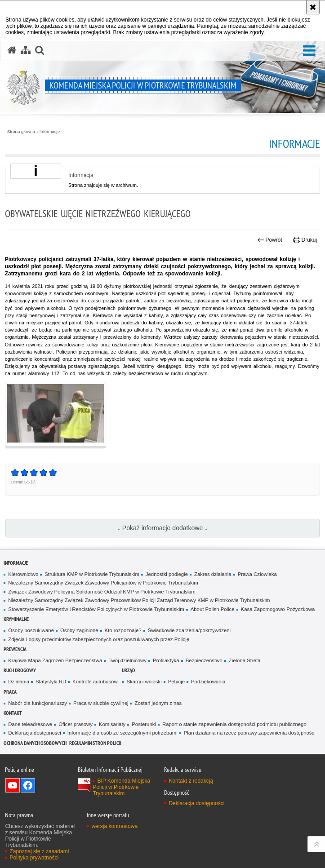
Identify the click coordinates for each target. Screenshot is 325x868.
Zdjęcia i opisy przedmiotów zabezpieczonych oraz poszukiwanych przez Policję (99, 639)
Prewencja (15, 649)
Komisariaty (112, 724)
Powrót (270, 240)
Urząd (128, 670)
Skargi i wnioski (144, 682)
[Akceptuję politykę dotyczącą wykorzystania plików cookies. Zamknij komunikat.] (313, 7)
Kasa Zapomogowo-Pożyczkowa (278, 609)
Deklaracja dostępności (34, 733)
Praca (10, 692)
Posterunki (144, 724)
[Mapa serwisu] (26, 50)
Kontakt (13, 713)
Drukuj (305, 240)
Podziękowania (208, 682)
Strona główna (21, 132)
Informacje (50, 132)
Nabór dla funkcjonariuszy (38, 703)
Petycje (176, 682)
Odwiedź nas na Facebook (28, 785)
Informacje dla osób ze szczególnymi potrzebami (122, 733)
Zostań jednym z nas (158, 703)
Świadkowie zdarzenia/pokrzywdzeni (189, 630)
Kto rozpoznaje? (123, 630)
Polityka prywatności (34, 858)
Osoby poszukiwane (31, 630)
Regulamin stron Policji (95, 743)
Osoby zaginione (79, 630)
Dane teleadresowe (30, 724)
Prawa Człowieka (257, 574)
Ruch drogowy (20, 670)
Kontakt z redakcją (191, 781)
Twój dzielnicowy (127, 660)
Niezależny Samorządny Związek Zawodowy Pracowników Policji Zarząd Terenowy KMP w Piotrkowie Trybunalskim (139, 600)
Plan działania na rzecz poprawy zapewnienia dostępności (250, 733)
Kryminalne (16, 619)
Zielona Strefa (245, 660)
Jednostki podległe (167, 574)
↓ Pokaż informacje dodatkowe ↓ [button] (162, 528)
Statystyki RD (51, 682)
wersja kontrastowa (114, 826)
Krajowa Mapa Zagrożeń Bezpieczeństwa (55, 660)
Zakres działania (213, 574)
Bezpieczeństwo (204, 660)
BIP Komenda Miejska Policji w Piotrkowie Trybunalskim (121, 787)
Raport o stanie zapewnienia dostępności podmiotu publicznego (234, 724)
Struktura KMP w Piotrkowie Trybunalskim (92, 574)
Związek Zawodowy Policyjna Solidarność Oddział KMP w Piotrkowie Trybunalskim (102, 592)
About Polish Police (213, 609)
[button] (309, 51)
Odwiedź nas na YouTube (13, 785)
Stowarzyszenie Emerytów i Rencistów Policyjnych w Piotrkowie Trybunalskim (96, 609)
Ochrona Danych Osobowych (35, 743)
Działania (19, 682)
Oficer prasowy (76, 724)
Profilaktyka (166, 660)
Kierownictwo (23, 574)
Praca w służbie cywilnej (101, 703)
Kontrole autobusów (95, 682)
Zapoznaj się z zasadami (39, 851)
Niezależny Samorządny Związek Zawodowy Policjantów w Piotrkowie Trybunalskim (103, 583)
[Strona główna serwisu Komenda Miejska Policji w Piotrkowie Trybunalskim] (12, 50)
